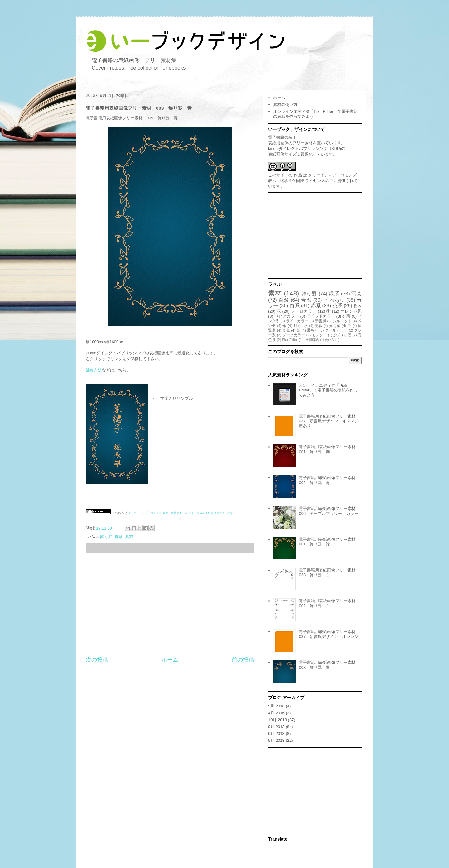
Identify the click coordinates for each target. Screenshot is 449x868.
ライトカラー (297, 321)
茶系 (337, 306)
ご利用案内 (311, 340)
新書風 (321, 321)
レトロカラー (304, 311)
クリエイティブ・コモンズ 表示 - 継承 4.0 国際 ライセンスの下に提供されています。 (313, 181)
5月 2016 (276, 706)
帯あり (312, 330)
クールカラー (336, 330)
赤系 (316, 306)
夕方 (337, 335)
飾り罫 (106, 537)
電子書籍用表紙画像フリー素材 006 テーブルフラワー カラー (329, 511)
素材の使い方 (285, 105)
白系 (295, 306)
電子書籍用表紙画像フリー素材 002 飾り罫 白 (329, 603)
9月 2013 (276, 727)
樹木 (358, 306)
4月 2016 (276, 713)
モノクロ (319, 335)
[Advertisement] (170, 604)
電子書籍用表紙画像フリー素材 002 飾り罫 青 (329, 480)
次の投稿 (97, 660)
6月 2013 (276, 734)
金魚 (286, 330)
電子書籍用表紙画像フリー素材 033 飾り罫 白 (329, 573)
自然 (284, 300)
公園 (346, 316)
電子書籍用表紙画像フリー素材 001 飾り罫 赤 (329, 449)
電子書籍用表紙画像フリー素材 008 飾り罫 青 (329, 665)
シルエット (342, 321)
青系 (118, 537)
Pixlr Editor (290, 340)
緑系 (334, 294)
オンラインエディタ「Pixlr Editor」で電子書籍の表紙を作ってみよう (328, 390)
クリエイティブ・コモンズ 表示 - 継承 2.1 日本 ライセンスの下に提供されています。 (182, 513)
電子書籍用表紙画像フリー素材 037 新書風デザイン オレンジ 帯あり (331, 421)
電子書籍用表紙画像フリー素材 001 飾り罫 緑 (329, 542)
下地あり (334, 300)
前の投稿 (243, 660)
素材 (129, 537)
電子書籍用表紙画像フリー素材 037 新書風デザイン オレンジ (329, 634)
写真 (357, 294)
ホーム (170, 660)
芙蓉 (319, 326)
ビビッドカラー (321, 316)
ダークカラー (294, 335)
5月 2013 (276, 740)
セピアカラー (287, 316)
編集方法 (94, 370)
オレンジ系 (351, 311)
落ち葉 (335, 326)
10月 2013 (278, 720)
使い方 (330, 340)
